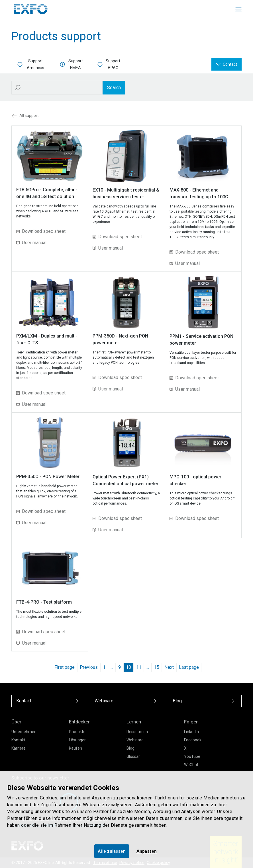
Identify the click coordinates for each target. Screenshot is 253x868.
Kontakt (18, 740)
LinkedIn (191, 732)
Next (169, 667)
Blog (130, 748)
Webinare (135, 740)
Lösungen (78, 740)
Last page (189, 667)
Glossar (133, 756)
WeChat (191, 765)
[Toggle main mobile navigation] (238, 9)
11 (139, 667)
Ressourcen (137, 732)
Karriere (19, 748)
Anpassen (147, 851)
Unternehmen (24, 732)
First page (65, 667)
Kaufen (76, 748)
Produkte (77, 732)
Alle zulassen (112, 851)
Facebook (193, 740)
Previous (89, 667)
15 (157, 667)
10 (128, 667)
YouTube (192, 756)
